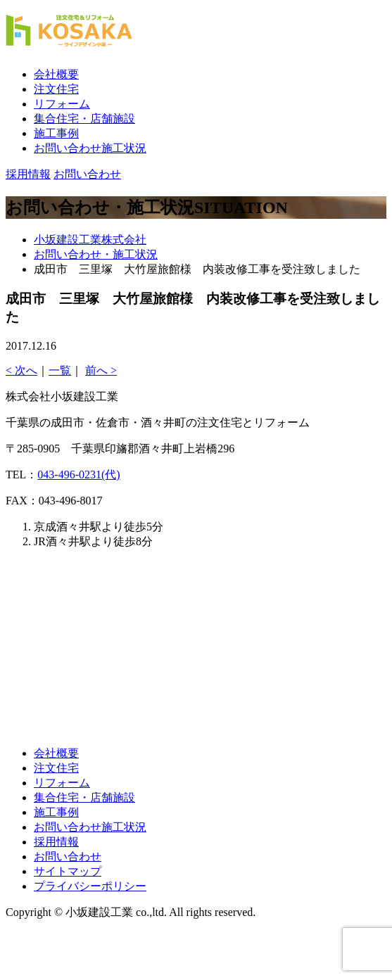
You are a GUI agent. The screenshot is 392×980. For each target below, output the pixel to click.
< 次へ (21, 370)
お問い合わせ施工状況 (90, 148)
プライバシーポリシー (90, 886)
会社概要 (56, 74)
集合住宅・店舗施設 (84, 119)
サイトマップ (68, 871)
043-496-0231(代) (78, 475)
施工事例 (56, 133)
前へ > (101, 370)
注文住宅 (56, 89)
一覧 (60, 370)
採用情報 (56, 842)
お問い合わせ (68, 857)
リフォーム (62, 104)
